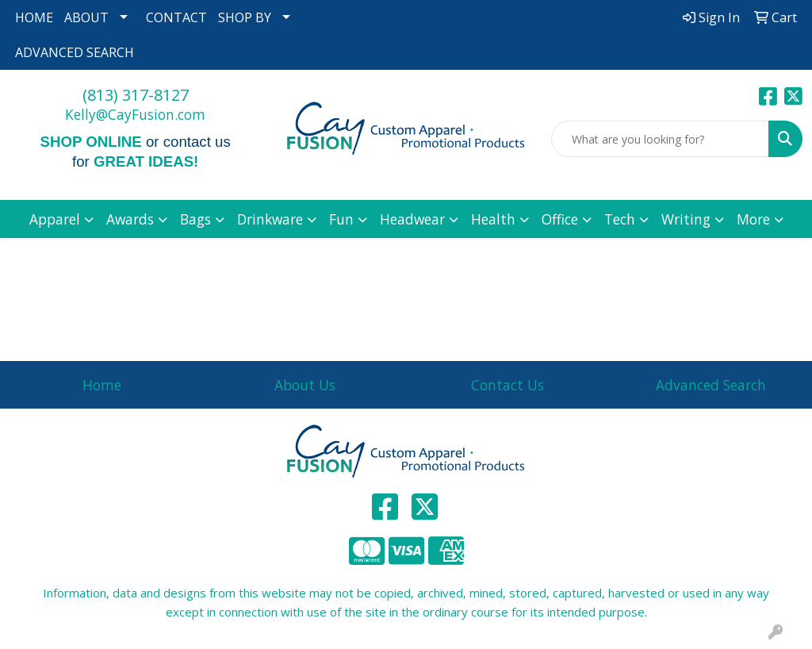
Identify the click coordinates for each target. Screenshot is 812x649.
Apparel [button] (55, 219)
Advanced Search (711, 385)
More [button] (753, 219)
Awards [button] (130, 219)
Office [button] (560, 219)
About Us (305, 385)
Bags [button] (195, 219)
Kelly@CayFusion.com (135, 114)
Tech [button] (620, 219)
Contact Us (507, 385)
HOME (34, 17)
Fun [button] (341, 219)
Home (102, 385)
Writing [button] (686, 219)
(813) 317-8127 (136, 95)
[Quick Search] (660, 139)
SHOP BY (245, 17)
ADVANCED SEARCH (75, 52)
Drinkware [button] (270, 219)
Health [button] (493, 219)
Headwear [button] (412, 219)
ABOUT (86, 17)
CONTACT (176, 17)
